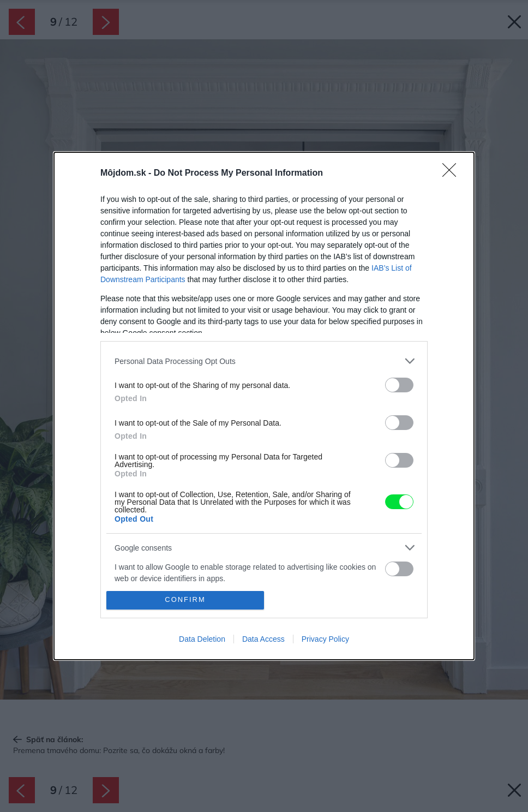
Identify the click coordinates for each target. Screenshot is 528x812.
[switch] (399, 385)
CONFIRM (185, 600)
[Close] (453, 174)
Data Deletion (202, 639)
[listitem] (264, 361)
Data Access (263, 639)
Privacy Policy (325, 639)
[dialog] (264, 406)
